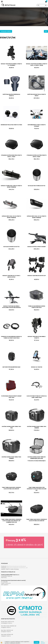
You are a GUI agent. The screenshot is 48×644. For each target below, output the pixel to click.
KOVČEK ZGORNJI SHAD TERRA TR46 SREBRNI (11, 458)
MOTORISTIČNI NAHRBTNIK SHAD (11, 367)
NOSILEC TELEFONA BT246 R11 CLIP (37, 276)
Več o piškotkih (43, 642)
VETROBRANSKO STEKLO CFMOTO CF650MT (37, 125)
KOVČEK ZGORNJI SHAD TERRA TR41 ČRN (11, 427)
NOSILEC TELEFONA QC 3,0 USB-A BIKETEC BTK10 (11, 276)
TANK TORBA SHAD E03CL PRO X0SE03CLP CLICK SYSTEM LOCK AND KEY (37, 489)
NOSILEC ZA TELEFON (37, 367)
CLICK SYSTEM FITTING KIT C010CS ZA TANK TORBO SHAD (37, 397)
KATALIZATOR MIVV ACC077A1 (11, 247)
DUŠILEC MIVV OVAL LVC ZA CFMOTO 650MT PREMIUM (37, 217)
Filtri (46, 31)
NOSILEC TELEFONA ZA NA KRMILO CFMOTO (37, 337)
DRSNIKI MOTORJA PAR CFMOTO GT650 (11, 125)
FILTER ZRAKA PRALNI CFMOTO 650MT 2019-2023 (11, 397)
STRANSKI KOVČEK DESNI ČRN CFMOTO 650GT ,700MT (11, 156)
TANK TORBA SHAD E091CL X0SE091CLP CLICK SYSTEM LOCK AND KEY (37, 520)
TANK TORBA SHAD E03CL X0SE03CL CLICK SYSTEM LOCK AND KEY (11, 488)
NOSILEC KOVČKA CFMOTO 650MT (37, 247)
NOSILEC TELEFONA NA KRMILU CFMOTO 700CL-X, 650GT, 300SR (37, 65)
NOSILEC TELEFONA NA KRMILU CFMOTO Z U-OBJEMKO (11, 65)
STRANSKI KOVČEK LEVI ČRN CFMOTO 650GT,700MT (37, 156)
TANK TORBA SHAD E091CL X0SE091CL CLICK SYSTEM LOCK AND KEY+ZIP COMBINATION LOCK (11, 521)
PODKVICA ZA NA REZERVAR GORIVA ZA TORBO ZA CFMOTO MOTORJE (11, 337)
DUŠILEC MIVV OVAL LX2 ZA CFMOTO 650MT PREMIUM (11, 217)
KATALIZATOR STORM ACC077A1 (37, 186)
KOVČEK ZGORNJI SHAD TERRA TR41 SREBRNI (37, 427)
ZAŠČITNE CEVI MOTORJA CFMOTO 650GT (37, 95)
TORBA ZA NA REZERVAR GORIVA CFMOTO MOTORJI (37, 307)
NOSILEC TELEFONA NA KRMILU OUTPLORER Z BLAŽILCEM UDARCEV (11, 307)
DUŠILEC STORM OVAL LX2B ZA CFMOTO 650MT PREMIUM (11, 186)
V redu (37, 642)
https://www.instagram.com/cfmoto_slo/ (17, 568)
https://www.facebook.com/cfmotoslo (16, 566)
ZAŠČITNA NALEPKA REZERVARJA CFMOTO (11, 95)
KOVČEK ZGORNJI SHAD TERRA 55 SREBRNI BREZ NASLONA (37, 458)
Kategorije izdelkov (6, 31)
